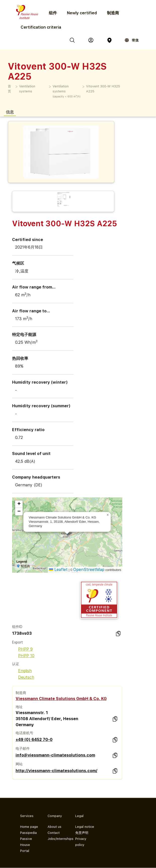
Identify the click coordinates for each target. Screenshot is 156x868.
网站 (19, 764)
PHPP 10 (23, 656)
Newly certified (82, 13)
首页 (9, 89)
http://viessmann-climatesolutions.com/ (56, 771)
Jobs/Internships (57, 839)
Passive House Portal (26, 845)
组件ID (17, 627)
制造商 (113, 13)
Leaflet (58, 570)
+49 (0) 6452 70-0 (34, 740)
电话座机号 (24, 733)
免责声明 (82, 833)
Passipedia (28, 833)
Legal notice (85, 827)
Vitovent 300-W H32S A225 (103, 89)
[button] (108, 515)
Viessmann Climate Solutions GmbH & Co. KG (61, 699)
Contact (54, 833)
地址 (19, 707)
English (22, 671)
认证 (16, 664)
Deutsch (23, 677)
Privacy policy (81, 842)
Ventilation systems (27, 89)
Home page (29, 827)
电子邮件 (23, 748)
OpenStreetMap (89, 570)
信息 (10, 112)
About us (54, 827)
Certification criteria (41, 27)
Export (17, 642)
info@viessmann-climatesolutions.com (55, 755)
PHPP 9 (22, 649)
